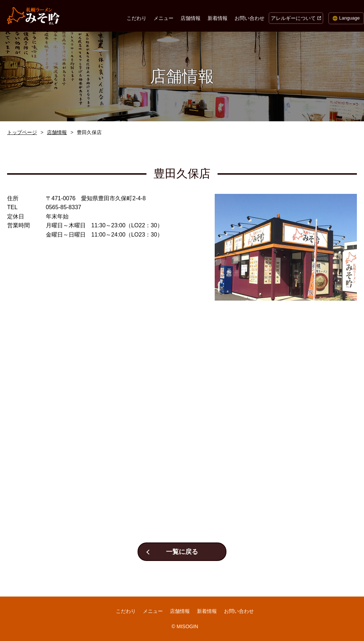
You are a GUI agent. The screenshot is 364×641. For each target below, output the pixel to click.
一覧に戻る (182, 552)
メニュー (164, 18)
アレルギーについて (293, 18)
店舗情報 (191, 18)
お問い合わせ (250, 18)
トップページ (22, 132)
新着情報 (218, 18)
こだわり (136, 18)
